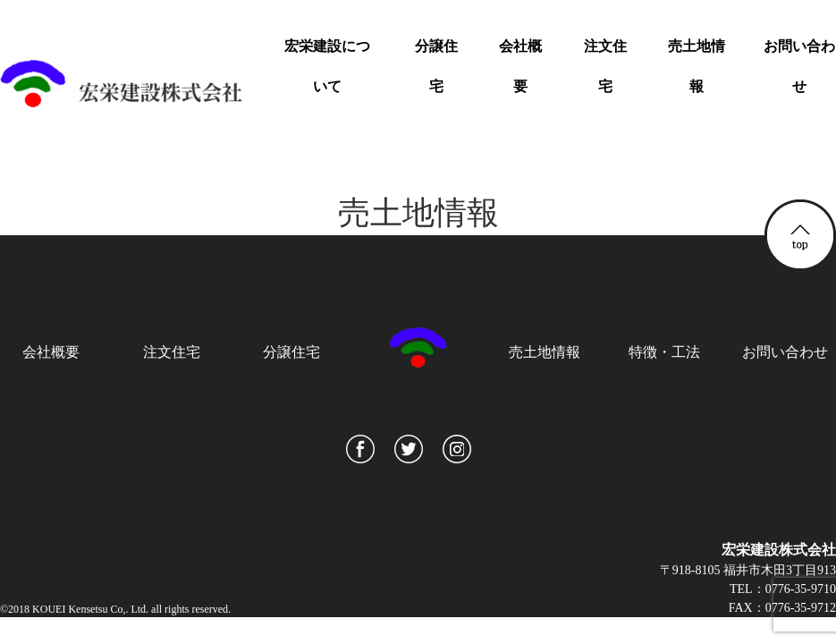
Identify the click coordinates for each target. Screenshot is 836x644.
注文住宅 (605, 66)
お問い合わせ (799, 66)
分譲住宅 (436, 66)
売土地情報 (697, 66)
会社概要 (520, 66)
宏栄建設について (327, 66)
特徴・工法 (664, 352)
